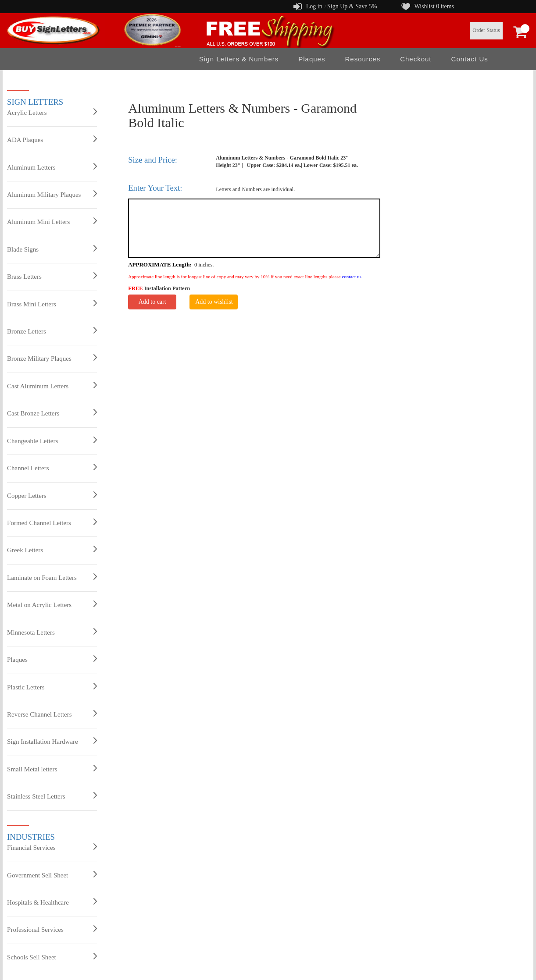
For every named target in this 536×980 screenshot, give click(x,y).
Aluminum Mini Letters (52, 221)
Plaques (312, 59)
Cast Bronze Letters (52, 413)
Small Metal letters (52, 769)
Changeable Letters (52, 440)
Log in (314, 6)
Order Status (486, 30)
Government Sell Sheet (52, 875)
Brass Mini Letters (52, 304)
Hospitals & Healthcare (52, 902)
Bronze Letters (52, 331)
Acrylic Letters (52, 112)
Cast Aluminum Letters (52, 386)
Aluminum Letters (52, 167)
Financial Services (52, 847)
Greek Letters (52, 550)
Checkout (416, 59)
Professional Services (52, 929)
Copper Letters (52, 495)
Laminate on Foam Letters (52, 577)
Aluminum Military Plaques (52, 194)
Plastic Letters (52, 687)
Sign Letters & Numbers (239, 59)
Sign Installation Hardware (52, 741)
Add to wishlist (214, 302)
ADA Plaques (52, 139)
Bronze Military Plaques (52, 358)
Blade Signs (52, 249)
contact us (351, 277)
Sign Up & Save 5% (352, 6)
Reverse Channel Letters (52, 714)
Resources (363, 59)
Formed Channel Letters (52, 522)
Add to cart (152, 302)
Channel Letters (52, 468)
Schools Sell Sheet (52, 957)
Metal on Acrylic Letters (52, 604)
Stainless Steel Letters (52, 796)
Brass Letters (52, 276)
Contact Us (470, 59)
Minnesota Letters (52, 632)
